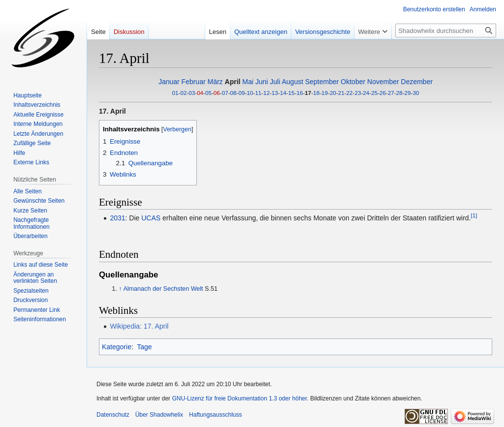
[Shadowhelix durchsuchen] (446, 30)
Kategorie (117, 347)
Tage (144, 347)
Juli (275, 82)
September (322, 82)
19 (325, 93)
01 (175, 93)
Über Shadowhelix (159, 415)
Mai (248, 82)
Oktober (353, 82)
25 (374, 93)
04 (200, 93)
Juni (262, 82)
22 (350, 93)
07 (225, 93)
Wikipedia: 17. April (139, 326)
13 (275, 93)
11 (258, 93)
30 (416, 93)
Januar (169, 82)
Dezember (417, 82)
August (292, 82)
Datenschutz (113, 415)
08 (234, 93)
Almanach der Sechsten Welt (163, 289)
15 (292, 93)
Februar (194, 82)
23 (358, 93)
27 (391, 93)
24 (366, 93)
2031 (117, 218)
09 (241, 93)
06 (217, 93)
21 (341, 93)
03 (192, 93)
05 (208, 93)
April (233, 82)
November (383, 82)
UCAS (151, 218)
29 (408, 93)
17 (308, 93)
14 (283, 93)
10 (250, 93)
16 (299, 93)
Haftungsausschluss (215, 415)
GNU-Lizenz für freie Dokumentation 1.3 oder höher (239, 398)
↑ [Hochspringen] (120, 289)
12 (267, 93)
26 (383, 93)
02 (183, 93)
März (215, 82)
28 (399, 93)
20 (333, 93)
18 (316, 93)
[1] (474, 215)
